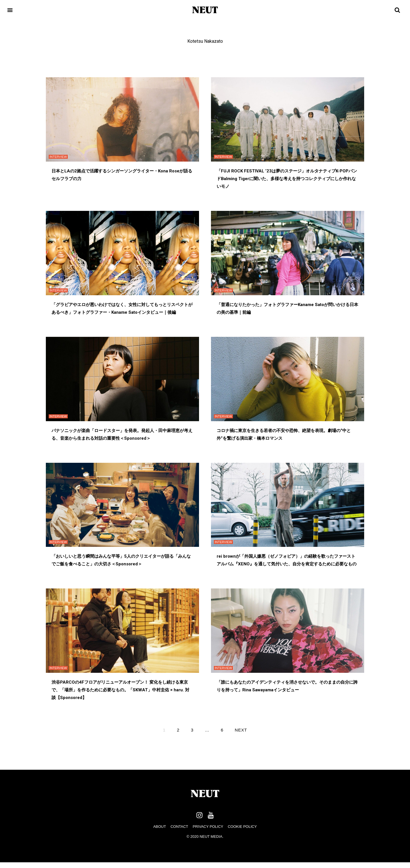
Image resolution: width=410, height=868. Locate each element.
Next (241, 730)
